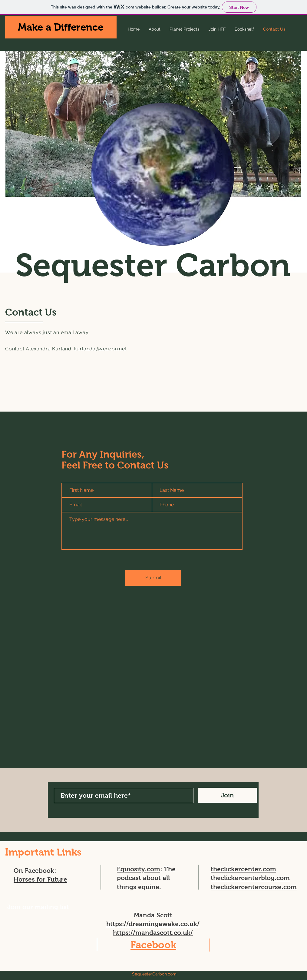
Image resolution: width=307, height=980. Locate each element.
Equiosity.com (139, 869)
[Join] (227, 795)
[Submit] (153, 578)
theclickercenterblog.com (250, 878)
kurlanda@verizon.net (101, 349)
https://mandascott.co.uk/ (153, 933)
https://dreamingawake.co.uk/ (153, 924)
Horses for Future (40, 879)
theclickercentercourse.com (254, 887)
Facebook (153, 945)
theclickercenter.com (243, 869)
